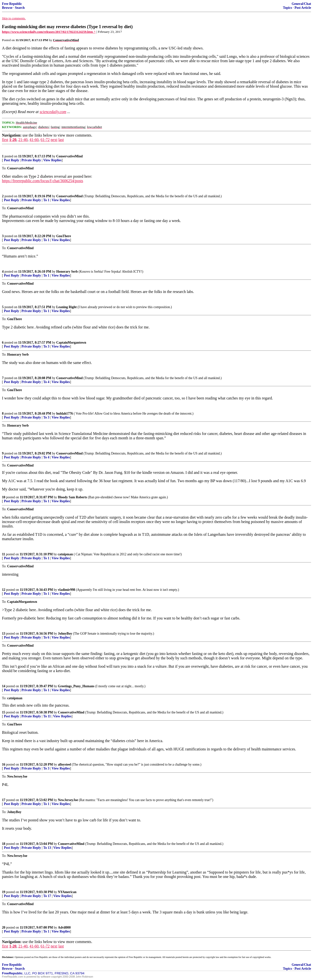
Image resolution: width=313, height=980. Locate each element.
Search (20, 8)
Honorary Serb (67, 272)
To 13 (47, 848)
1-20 (13, 140)
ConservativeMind (69, 156)
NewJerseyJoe (68, 800)
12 (4, 590)
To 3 (46, 346)
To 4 (46, 382)
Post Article (303, 8)
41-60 (34, 140)
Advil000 (64, 927)
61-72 (45, 140)
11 (4, 554)
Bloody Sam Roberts (73, 497)
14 (4, 686)
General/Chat (301, 4)
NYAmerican (67, 892)
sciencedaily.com (53, 112)
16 (4, 764)
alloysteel (65, 764)
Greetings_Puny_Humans (76, 686)
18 (4, 844)
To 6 (46, 637)
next (54, 140)
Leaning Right (66, 307)
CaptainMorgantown (71, 343)
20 (4, 927)
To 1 (46, 200)
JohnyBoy (65, 634)
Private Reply (31, 160)
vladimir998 (67, 590)
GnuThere (64, 236)
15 (4, 712)
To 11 (47, 716)
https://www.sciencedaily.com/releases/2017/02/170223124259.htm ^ (49, 32)
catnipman (65, 554)
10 (4, 497)
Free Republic (12, 4)
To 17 (47, 896)
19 (4, 892)
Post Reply (11, 160)
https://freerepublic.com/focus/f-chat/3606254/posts (43, 181)
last (61, 140)
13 (4, 634)
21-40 (23, 140)
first (5, 140)
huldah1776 (65, 414)
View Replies (52, 160)
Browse (7, 8)
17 (4, 800)
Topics (287, 8)
